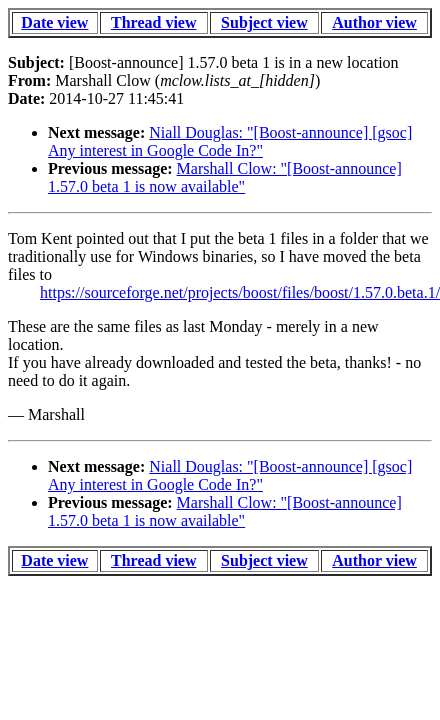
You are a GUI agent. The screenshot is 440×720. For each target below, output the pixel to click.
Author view (374, 22)
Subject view (264, 22)
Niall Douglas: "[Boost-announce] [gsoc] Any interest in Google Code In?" (230, 141)
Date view (54, 22)
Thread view (153, 22)
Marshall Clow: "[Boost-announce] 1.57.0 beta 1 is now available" (225, 177)
